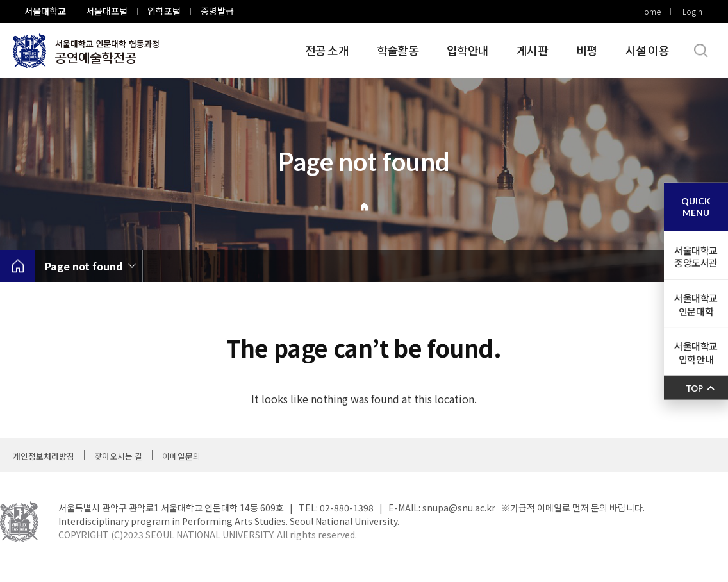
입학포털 (164, 11)
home (18, 266)
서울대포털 (107, 11)
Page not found (84, 266)
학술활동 (398, 50)
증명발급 (217, 11)
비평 (587, 50)
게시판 (532, 50)
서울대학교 (45, 11)
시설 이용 (647, 50)
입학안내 (467, 50)
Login (692, 11)
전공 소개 (327, 50)
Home (650, 11)
